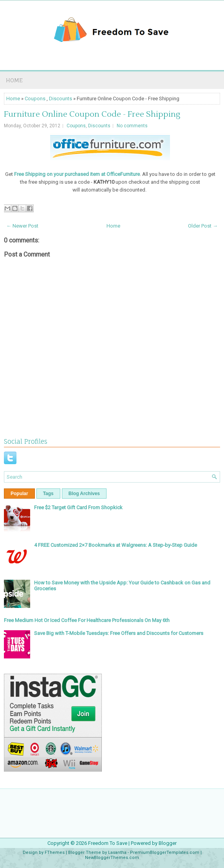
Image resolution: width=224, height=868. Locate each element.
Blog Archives (84, 494)
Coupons (35, 99)
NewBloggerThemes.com (112, 858)
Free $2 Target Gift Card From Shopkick (78, 507)
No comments (132, 126)
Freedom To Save (108, 843)
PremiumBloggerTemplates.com (165, 853)
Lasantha (117, 853)
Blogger (168, 843)
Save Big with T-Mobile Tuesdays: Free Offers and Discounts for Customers (119, 633)
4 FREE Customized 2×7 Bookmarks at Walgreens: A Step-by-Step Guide (116, 545)
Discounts (61, 99)
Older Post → (203, 226)
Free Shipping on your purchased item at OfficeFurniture (77, 174)
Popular (19, 494)
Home (14, 80)
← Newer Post (22, 226)
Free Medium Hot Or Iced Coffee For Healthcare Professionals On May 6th (87, 620)
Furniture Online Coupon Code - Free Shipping (92, 114)
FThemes (55, 853)
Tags (48, 494)
